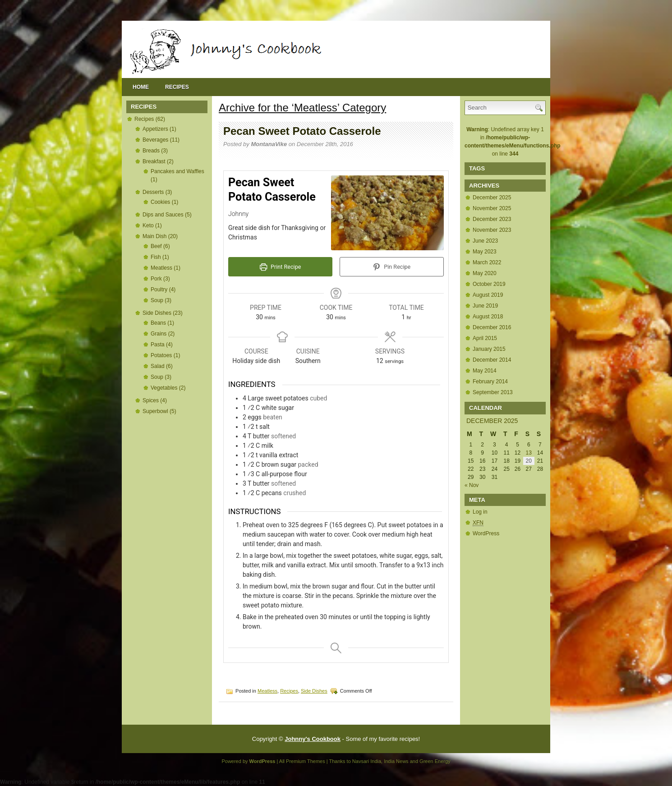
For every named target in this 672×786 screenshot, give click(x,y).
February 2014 (490, 382)
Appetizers (155, 129)
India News (396, 761)
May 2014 (485, 371)
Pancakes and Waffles (177, 171)
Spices (151, 400)
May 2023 (485, 252)
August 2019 (488, 295)
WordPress (486, 533)
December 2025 (492, 198)
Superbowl (155, 411)
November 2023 (492, 230)
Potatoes (161, 355)
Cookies (160, 202)
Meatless (161, 268)
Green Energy (435, 761)
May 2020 (485, 273)
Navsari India (367, 761)
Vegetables (164, 388)
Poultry (159, 290)
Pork (156, 279)
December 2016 (492, 327)
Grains (159, 334)
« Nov (472, 485)
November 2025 (492, 208)
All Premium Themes (302, 761)
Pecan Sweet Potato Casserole (302, 131)
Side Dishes (157, 313)
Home (141, 87)
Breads (151, 151)
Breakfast (154, 161)
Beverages (155, 140)
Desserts (153, 192)
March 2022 (487, 262)
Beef (156, 246)
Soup (157, 300)
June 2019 (485, 306)
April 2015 (485, 338)
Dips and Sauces (163, 215)
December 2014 (492, 360)
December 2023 (492, 219)
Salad (158, 366)
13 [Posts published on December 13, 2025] (529, 453)
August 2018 (488, 317)
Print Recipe (281, 267)
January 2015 (489, 349)
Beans (158, 323)
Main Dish (154, 236)
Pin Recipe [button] (392, 267)
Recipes (177, 87)
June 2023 (485, 241)
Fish (156, 257)
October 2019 (489, 284)
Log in (480, 512)
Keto (148, 225)
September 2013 (493, 392)
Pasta (158, 345)
